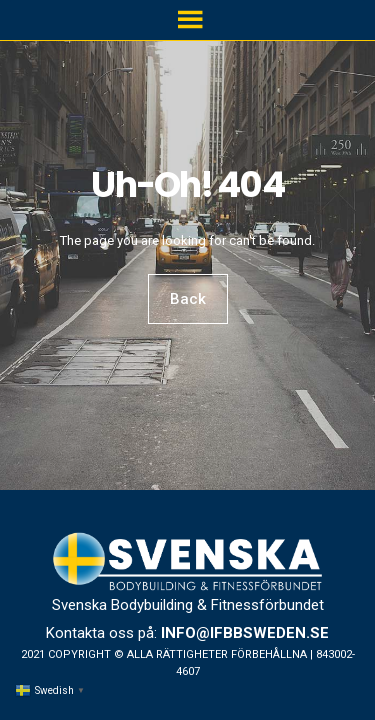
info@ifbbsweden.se (245, 633)
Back (188, 299)
